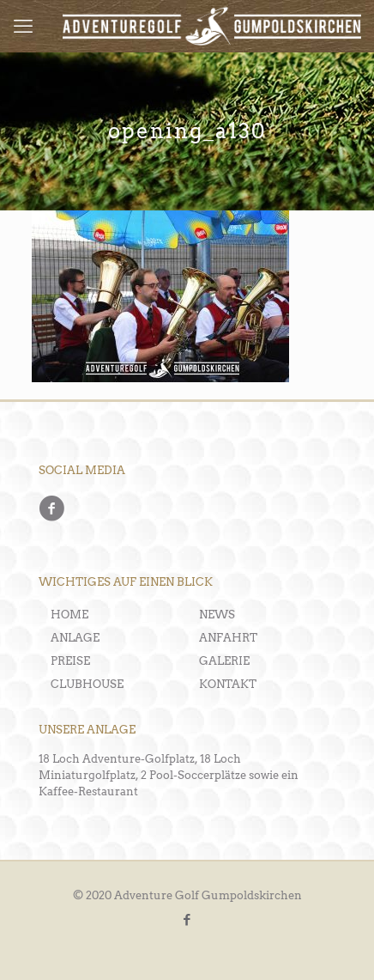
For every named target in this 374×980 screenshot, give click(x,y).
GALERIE (224, 661)
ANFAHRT (228, 638)
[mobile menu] (23, 26)
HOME (69, 615)
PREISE (70, 661)
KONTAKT (228, 684)
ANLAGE (75, 638)
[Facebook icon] (187, 920)
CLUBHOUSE (87, 684)
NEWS (217, 615)
